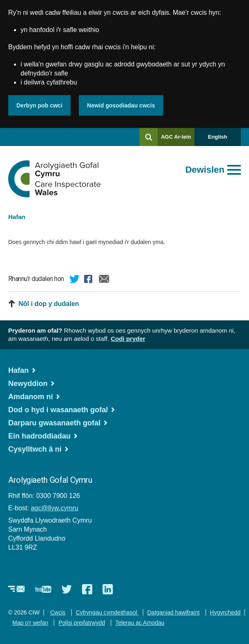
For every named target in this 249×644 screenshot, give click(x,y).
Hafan (17, 217)
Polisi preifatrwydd (82, 623)
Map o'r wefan (30, 623)
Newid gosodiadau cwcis (121, 105)
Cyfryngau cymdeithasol (107, 612)
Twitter (75, 280)
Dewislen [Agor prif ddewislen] (205, 170)
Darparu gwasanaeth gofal (54, 423)
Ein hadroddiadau (39, 436)
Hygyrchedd (225, 612)
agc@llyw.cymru (55, 508)
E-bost (104, 280)
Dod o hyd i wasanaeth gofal (58, 410)
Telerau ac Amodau (140, 623)
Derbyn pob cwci (39, 105)
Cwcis (58, 612)
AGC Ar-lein (177, 140)
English (218, 137)
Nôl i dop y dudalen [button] (49, 304)
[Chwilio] (148, 137)
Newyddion (28, 384)
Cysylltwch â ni (35, 449)
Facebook (89, 280)
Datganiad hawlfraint (174, 612)
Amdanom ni (31, 397)
